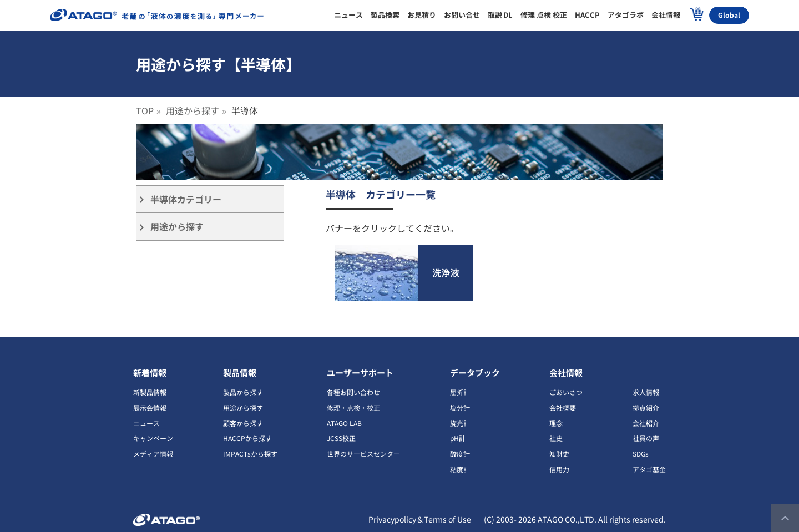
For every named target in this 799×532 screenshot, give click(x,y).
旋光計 (460, 423)
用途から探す (193, 110)
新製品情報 (150, 392)
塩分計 (460, 407)
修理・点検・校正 (353, 407)
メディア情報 (153, 454)
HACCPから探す (247, 438)
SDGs (641, 454)
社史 (556, 438)
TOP (145, 110)
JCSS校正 (341, 438)
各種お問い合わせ (353, 392)
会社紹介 (646, 423)
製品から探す (243, 392)
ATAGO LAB (344, 423)
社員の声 (646, 438)
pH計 (458, 438)
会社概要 (563, 407)
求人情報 (646, 392)
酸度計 (460, 454)
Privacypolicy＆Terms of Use (420, 519)
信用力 (559, 469)
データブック (475, 373)
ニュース (146, 423)
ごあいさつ (566, 392)
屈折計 (460, 392)
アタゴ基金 (649, 469)
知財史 (559, 454)
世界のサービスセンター (363, 454)
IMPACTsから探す (250, 454)
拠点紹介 (646, 407)
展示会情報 (150, 407)
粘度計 (460, 469)
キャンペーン (153, 438)
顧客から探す (243, 423)
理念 (556, 423)
